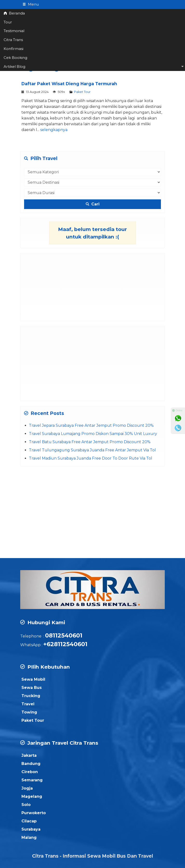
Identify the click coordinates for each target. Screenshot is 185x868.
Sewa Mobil (33, 679)
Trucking (31, 696)
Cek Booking (15, 58)
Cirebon (30, 772)
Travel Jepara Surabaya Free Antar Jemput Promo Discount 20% (91, 425)
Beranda (14, 13)
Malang (29, 837)
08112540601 (64, 635)
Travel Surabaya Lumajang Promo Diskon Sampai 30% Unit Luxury (93, 434)
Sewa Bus (32, 688)
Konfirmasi (13, 49)
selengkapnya (54, 130)
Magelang (32, 796)
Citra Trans (13, 40)
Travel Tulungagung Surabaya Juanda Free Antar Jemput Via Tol (92, 450)
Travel (28, 704)
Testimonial (14, 31)
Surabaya (31, 829)
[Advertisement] (92, 287)
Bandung (31, 764)
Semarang (32, 780)
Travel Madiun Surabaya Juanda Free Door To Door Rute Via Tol (91, 458)
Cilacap (29, 821)
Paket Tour (82, 92)
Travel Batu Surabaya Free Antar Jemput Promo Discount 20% (90, 442)
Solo (26, 805)
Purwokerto (34, 813)
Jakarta (29, 755)
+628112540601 (65, 644)
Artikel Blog (14, 66)
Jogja (27, 788)
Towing (29, 712)
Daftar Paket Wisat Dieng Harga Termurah (69, 84)
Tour (8, 22)
